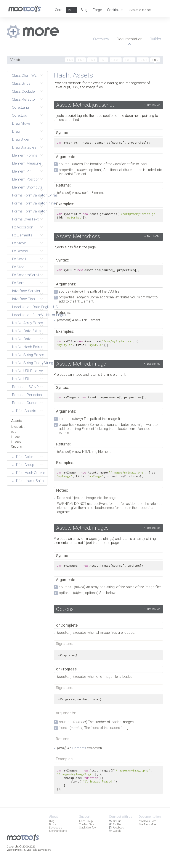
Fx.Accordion (22, 227)
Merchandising (58, 831)
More (71, 10)
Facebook (116, 828)
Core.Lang (20, 107)
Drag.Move (21, 123)
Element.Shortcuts (27, 187)
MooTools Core (147, 821)
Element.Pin (22, 171)
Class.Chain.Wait (25, 75)
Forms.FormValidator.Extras (28, 195)
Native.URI (21, 379)
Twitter (115, 824)
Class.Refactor (24, 99)
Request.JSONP (25, 387)
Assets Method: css (78, 236)
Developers (56, 828)
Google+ (116, 831)
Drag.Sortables (24, 147)
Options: (17, 447)
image (15, 437)
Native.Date (22, 339)
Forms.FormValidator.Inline (28, 203)
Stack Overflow (88, 828)
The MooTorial (87, 824)
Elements (79, 748)
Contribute (115, 10)
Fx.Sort (18, 283)
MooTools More (148, 824)
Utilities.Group (23, 465)
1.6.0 (70, 60)
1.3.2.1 (129, 60)
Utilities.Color (22, 457)
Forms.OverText (25, 219)
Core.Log (19, 115)
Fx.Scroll (19, 259)
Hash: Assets (73, 75)
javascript (18, 427)
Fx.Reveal (20, 251)
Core (59, 10)
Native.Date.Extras (27, 331)
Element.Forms (25, 155)
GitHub (115, 821)
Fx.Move (19, 243)
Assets (17, 421)
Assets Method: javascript (85, 105)
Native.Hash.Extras (28, 347)
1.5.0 (103, 60)
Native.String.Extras (28, 355)
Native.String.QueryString (28, 363)
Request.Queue (25, 403)
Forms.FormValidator (28, 211)
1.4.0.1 (116, 60)
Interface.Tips (23, 299)
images (16, 442)
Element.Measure (27, 163)
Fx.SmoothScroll (25, 275)
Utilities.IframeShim (28, 481)
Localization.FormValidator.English (28, 315)
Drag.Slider (21, 139)
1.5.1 (92, 60)
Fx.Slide (18, 267)
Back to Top (154, 105)
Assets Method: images (82, 528)
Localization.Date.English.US (28, 307)
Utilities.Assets (24, 411)
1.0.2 (155, 60)
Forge (97, 10)
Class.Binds (21, 83)
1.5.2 (81, 60)
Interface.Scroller (26, 291)
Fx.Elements (22, 235)
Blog (84, 10)
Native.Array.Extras (27, 323)
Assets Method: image (81, 364)
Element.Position (26, 179)
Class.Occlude (23, 91)
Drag (16, 131)
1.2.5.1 (143, 60)
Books (53, 824)
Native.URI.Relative (27, 371)
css (14, 432)
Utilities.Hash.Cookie (28, 473)
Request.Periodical (27, 395)
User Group (86, 821)
